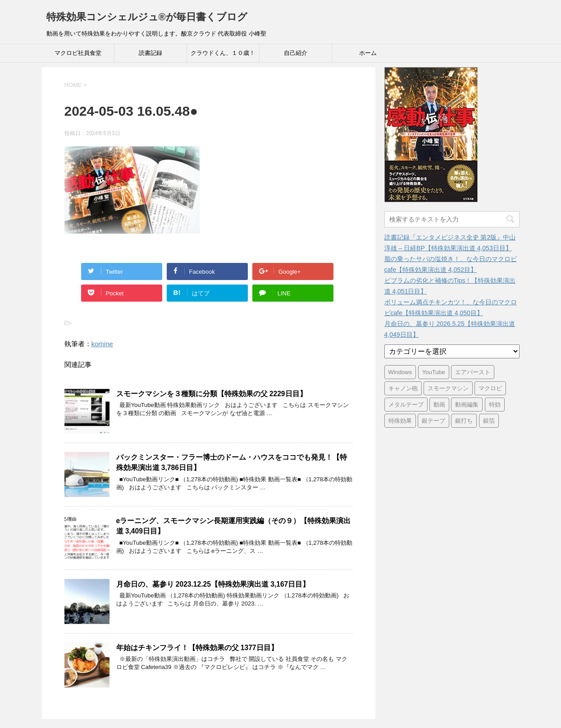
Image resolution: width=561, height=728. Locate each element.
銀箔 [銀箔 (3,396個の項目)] (489, 421)
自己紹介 (296, 53)
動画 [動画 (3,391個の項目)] (439, 405)
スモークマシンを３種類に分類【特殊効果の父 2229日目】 (212, 394)
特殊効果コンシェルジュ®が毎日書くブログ (147, 17)
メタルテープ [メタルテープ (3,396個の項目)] (406, 405)
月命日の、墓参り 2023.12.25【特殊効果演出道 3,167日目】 (213, 584)
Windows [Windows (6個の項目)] (400, 372)
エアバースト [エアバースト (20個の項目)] (473, 372)
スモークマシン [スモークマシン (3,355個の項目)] (448, 388)
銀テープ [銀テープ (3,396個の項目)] (433, 421)
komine (102, 344)
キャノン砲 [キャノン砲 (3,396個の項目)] (403, 388)
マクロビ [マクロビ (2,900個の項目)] (490, 388)
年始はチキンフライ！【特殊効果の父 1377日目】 (197, 648)
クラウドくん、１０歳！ (223, 53)
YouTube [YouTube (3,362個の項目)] (434, 372)
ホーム (368, 53)
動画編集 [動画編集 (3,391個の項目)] (467, 405)
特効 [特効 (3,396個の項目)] (495, 405)
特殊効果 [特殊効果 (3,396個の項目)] (400, 421)
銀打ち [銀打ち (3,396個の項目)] (464, 421)
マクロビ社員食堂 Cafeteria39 (78, 56)
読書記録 (151, 53)
